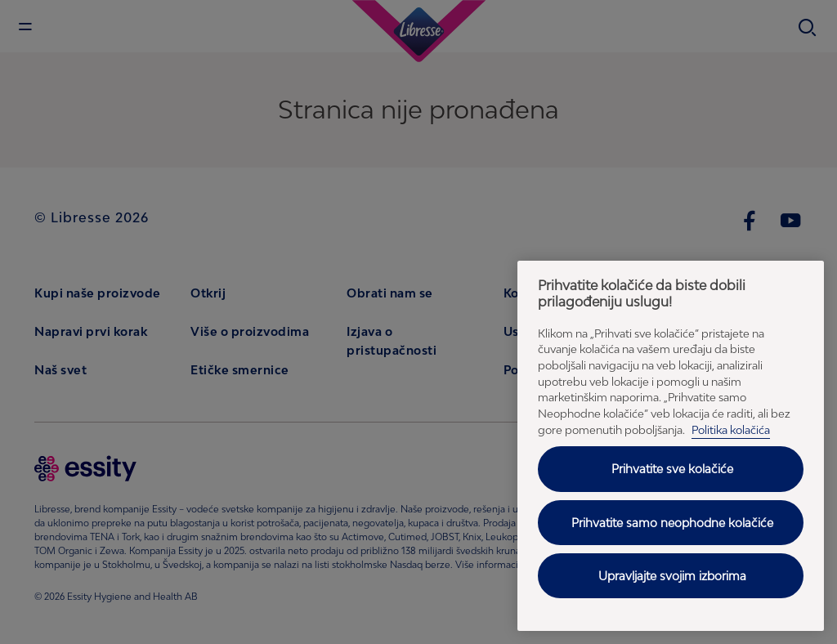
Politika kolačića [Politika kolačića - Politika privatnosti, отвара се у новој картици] (731, 430)
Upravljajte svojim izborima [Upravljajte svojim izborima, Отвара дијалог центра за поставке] (672, 576)
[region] (671, 446)
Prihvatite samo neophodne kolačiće (672, 523)
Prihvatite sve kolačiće (672, 469)
